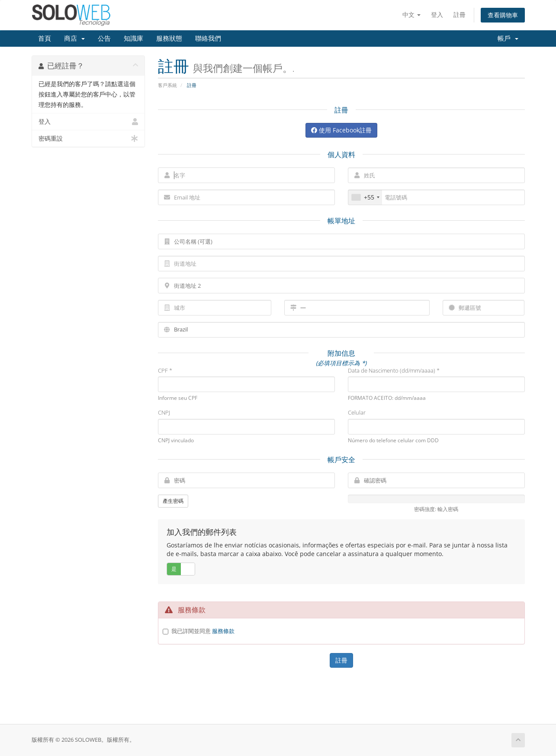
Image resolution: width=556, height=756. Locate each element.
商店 (74, 39)
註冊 (460, 14)
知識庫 (133, 39)
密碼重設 (88, 138)
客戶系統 (167, 85)
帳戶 (508, 39)
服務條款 (223, 631)
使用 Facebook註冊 (341, 130)
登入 (437, 14)
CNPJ (164, 412)
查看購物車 (503, 15)
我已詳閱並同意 (203, 631)
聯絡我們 (208, 39)
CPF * (165, 370)
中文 (411, 14)
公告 (104, 39)
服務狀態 (169, 39)
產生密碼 (173, 501)
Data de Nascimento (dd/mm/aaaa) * (394, 370)
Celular (357, 412)
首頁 (45, 39)
